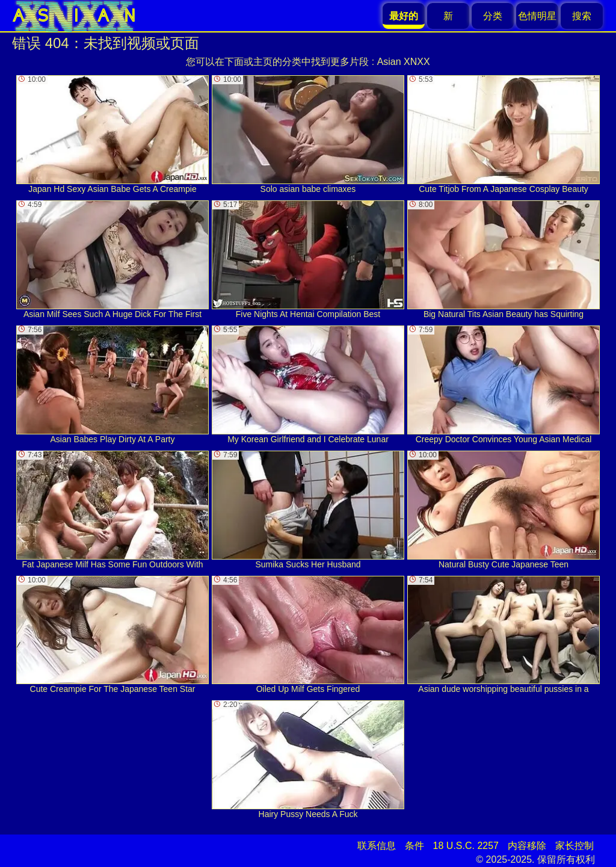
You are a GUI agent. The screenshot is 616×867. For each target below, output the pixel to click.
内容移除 (527, 846)
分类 (493, 16)
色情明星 (537, 16)
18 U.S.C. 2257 (466, 846)
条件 (414, 846)
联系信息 (377, 846)
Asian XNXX (404, 62)
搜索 (582, 16)
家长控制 (574, 846)
